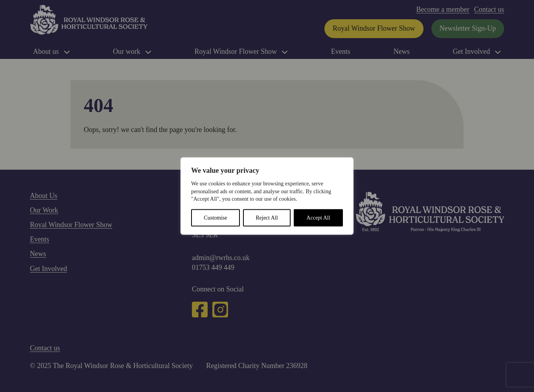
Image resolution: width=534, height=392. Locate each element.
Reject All (267, 217)
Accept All (318, 217)
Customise (215, 217)
